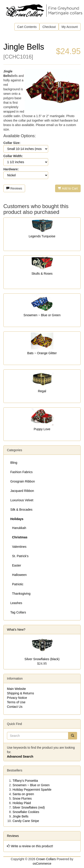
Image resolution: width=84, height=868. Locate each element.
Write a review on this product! (32, 846)
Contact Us (15, 707)
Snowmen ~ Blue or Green (42, 315)
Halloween (18, 575)
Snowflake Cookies (26, 812)
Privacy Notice (17, 698)
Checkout (49, 27)
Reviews (14, 188)
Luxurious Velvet (22, 500)
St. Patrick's (19, 556)
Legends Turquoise (42, 236)
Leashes (16, 603)
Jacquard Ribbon (22, 491)
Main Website (16, 689)
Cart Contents (27, 27)
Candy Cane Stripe (26, 821)
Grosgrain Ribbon (23, 481)
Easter (16, 565)
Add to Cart (68, 188)
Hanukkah (18, 528)
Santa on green (23, 794)
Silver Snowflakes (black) (42, 659)
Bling (14, 463)
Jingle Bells (20, 816)
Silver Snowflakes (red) (29, 807)
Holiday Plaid (22, 803)
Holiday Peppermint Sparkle (32, 790)
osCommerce (42, 864)
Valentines (18, 547)
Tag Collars (18, 612)
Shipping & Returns (20, 693)
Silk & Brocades (21, 510)
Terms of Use (16, 702)
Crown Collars (46, 859)
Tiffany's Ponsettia (25, 781)
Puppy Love (42, 429)
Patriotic (17, 584)
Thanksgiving (20, 594)
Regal (42, 391)
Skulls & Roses (42, 274)
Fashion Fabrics (22, 472)
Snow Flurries (22, 798)
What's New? (16, 630)
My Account (70, 27)
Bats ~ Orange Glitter (42, 353)
